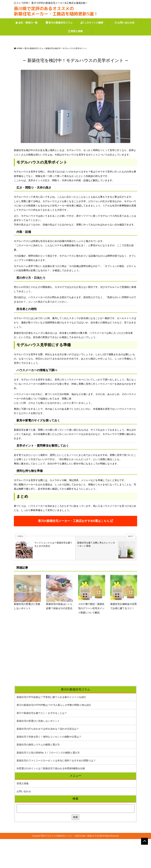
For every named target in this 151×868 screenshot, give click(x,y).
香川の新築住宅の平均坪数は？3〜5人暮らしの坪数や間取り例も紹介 (54, 734)
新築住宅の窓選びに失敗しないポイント (38, 750)
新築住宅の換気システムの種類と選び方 (38, 774)
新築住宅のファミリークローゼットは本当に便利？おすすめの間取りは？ (56, 789)
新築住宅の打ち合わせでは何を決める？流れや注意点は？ (48, 758)
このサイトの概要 (92, 23)
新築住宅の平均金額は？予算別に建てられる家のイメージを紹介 (51, 726)
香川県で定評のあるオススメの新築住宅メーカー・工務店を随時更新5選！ (56, 11)
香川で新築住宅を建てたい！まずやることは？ (42, 742)
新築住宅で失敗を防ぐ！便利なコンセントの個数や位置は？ (49, 766)
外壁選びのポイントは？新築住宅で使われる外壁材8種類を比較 (51, 797)
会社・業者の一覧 (27, 23)
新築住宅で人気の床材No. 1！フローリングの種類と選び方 (48, 781)
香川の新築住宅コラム (59, 23)
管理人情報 (75, 31)
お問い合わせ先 (125, 23)
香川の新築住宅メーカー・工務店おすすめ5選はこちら (76, 550)
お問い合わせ (24, 820)
